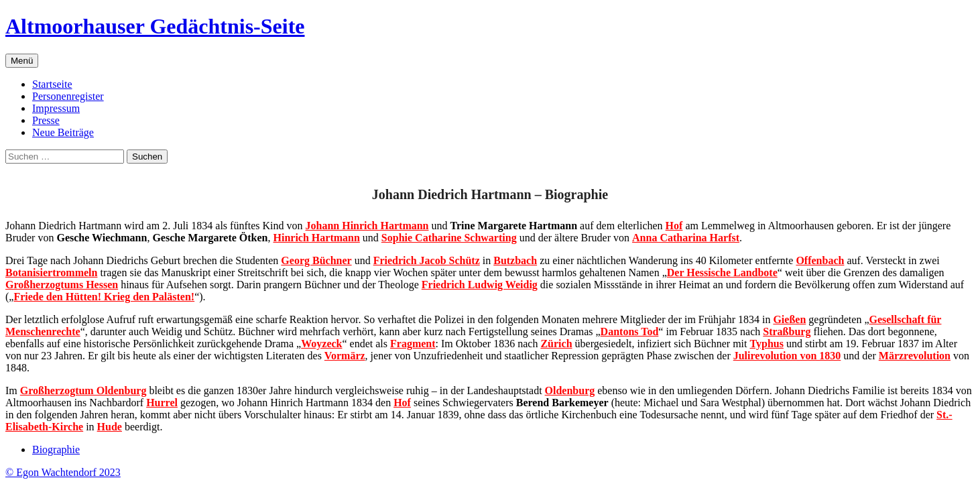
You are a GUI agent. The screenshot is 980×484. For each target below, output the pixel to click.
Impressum (56, 108)
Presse (46, 120)
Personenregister (68, 96)
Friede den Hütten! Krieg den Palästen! (104, 297)
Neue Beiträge (63, 132)
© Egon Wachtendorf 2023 (63, 472)
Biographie (56, 449)
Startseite (52, 84)
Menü (22, 61)
